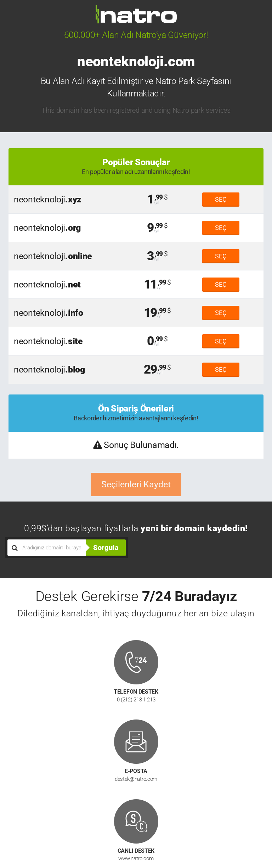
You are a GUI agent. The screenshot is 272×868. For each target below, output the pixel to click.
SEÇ (221, 199)
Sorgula (106, 548)
